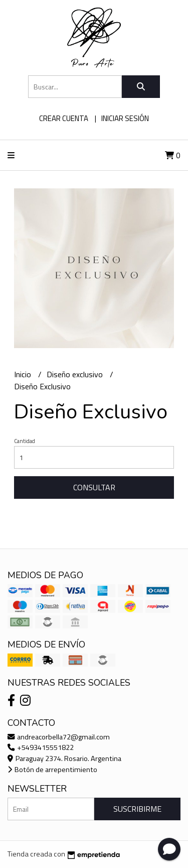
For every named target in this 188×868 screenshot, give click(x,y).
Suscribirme (137, 809)
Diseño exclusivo (76, 374)
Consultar (94, 487)
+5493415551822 (41, 747)
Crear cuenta (64, 118)
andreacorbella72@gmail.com (59, 737)
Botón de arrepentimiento (52, 770)
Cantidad (25, 441)
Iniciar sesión (125, 118)
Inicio (24, 374)
